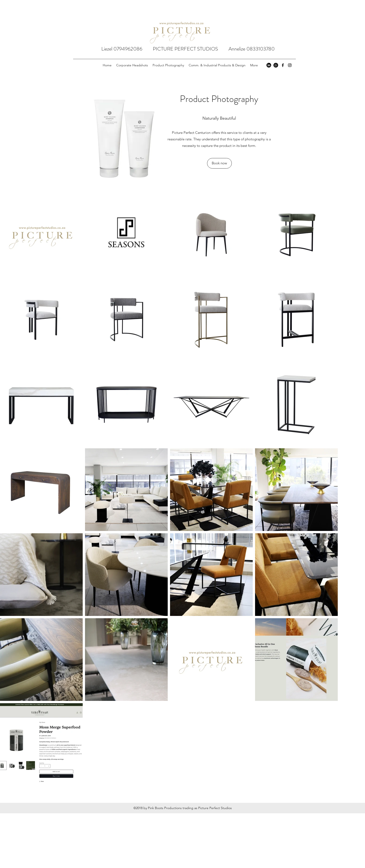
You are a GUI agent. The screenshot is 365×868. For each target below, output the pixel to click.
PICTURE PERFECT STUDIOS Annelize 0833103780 (214, 49)
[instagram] (290, 65)
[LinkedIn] (269, 65)
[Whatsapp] (276, 65)
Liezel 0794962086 (127, 49)
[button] (219, 163)
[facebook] (283, 65)
